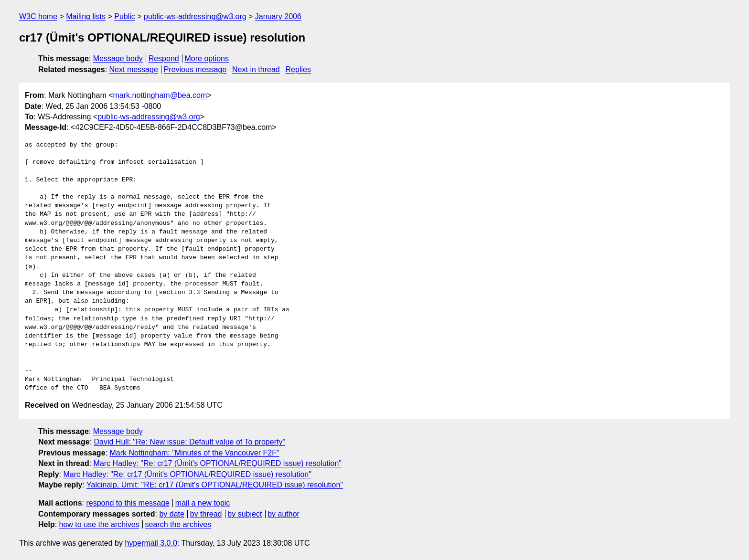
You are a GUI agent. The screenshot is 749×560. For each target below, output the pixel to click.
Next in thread (256, 69)
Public (125, 16)
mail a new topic (203, 503)
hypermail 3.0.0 (151, 543)
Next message (134, 69)
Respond (164, 58)
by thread (206, 514)
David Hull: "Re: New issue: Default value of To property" (190, 442)
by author (284, 514)
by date (171, 514)
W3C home (38, 16)
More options (207, 58)
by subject (245, 514)
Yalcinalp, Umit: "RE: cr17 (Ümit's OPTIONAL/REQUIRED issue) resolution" (215, 485)
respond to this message (128, 503)
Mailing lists (86, 16)
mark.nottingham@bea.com (160, 95)
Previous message (195, 69)
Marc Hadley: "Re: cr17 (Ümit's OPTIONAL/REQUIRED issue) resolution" (218, 463)
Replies (298, 69)
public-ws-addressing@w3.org (195, 16)
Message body (118, 58)
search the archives (178, 524)
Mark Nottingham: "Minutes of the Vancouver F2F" (194, 453)
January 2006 (278, 16)
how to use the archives (99, 524)
